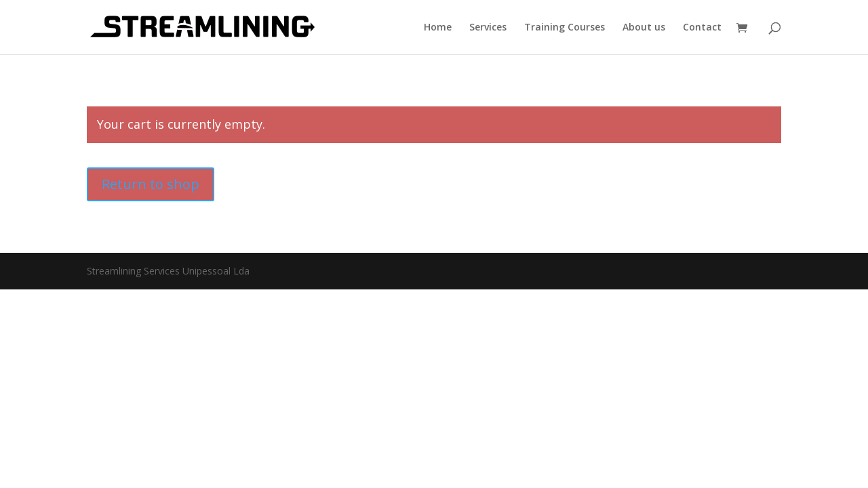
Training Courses (565, 28)
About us (644, 28)
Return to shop (151, 184)
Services (488, 28)
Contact (702, 28)
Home (438, 28)
